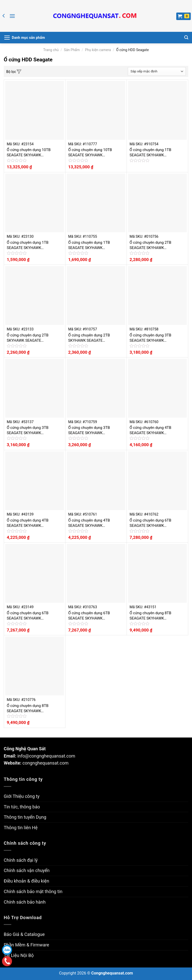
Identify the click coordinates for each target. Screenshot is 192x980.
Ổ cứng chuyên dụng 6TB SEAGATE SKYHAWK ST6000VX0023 (28, 616)
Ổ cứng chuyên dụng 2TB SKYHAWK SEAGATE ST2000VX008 (28, 338)
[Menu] (12, 16)
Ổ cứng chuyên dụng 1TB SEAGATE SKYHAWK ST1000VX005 (28, 245)
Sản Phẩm (72, 50)
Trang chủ (51, 50)
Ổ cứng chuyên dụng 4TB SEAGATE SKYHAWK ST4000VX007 (28, 523)
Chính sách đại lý (21, 860)
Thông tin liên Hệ (21, 828)
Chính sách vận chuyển (27, 870)
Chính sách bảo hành (25, 902)
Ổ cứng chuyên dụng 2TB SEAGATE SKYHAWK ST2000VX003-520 (150, 245)
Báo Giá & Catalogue (24, 934)
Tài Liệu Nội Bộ (19, 955)
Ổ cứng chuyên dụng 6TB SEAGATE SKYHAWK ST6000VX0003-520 (150, 523)
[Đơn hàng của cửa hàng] (157, 71)
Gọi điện (7, 961)
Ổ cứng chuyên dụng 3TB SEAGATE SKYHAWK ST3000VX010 (28, 431)
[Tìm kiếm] (186, 37)
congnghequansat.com (45, 763)
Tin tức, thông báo (22, 807)
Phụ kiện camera (98, 50)
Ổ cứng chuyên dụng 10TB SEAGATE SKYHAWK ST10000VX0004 (29, 153)
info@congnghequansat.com (46, 756)
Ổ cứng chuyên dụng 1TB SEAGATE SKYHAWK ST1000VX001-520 (150, 153)
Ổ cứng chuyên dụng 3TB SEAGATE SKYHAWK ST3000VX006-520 (150, 338)
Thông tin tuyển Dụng (25, 817)
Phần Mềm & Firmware (26, 945)
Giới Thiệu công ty (22, 796)
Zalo (7, 950)
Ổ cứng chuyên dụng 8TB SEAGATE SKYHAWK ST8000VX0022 (150, 616)
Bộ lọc (14, 72)
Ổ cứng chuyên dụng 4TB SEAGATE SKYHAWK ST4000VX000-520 (150, 431)
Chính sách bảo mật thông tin (33, 891)
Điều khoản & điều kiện (26, 881)
